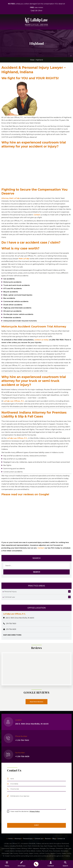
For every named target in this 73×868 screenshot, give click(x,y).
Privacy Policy (35, 811)
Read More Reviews (37, 702)
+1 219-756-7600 (22, 740)
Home (32, 60)
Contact (37, 215)
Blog (54, 839)
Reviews (48, 839)
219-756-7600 (11, 624)
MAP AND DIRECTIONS (12, 635)
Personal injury (10, 592)
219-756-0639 (11, 629)
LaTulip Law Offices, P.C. (14, 401)
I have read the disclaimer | (25, 811)
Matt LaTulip (24, 259)
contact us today (42, 340)
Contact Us (61, 839)
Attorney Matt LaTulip (11, 198)
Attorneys (18, 839)
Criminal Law (10, 597)
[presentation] (22, 818)
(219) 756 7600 (36, 10)
